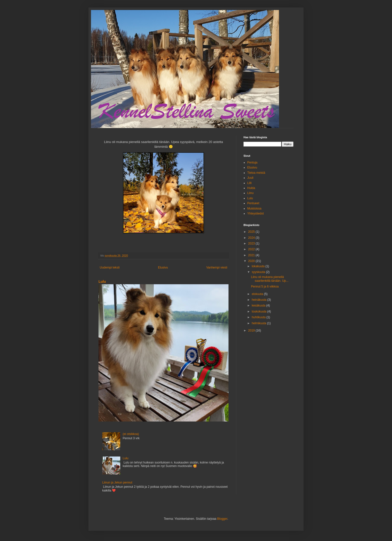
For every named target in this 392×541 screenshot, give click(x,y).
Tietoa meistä (256, 173)
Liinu (250, 193)
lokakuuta (259, 266)
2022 (252, 249)
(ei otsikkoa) (131, 434)
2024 (252, 238)
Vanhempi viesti (217, 267)
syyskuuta (259, 272)
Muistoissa (254, 208)
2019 (252, 330)
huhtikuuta (259, 317)
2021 (252, 255)
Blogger (222, 519)
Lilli (249, 183)
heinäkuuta (259, 300)
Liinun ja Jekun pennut (117, 482)
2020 (252, 261)
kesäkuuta (259, 305)
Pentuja (252, 162)
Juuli (250, 178)
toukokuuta (259, 311)
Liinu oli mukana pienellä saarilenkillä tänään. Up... (270, 279)
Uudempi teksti (110, 267)
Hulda (251, 188)
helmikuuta (259, 323)
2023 (252, 243)
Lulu (102, 281)
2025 (252, 232)
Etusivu (163, 267)
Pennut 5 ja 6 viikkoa (265, 286)
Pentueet (253, 203)
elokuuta (258, 294)
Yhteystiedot (255, 213)
